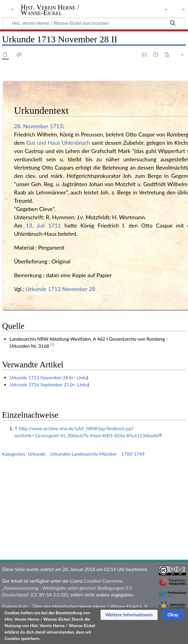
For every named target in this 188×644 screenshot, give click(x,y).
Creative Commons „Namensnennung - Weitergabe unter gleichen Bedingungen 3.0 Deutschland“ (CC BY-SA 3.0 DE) (67, 588)
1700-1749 (133, 454)
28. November (31, 126)
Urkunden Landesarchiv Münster (83, 454)
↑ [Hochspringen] (16, 428)
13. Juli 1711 (43, 225)
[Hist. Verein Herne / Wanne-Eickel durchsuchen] (94, 23)
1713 (56, 126)
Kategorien (13, 454)
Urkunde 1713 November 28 (60, 289)
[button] (129, 615)
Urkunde (37, 454)
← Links (79, 378)
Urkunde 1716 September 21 (39, 385)
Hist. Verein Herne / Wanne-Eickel (50, 10)
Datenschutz (15, 606)
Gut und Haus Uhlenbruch (58, 143)
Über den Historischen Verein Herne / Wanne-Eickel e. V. (90, 606)
